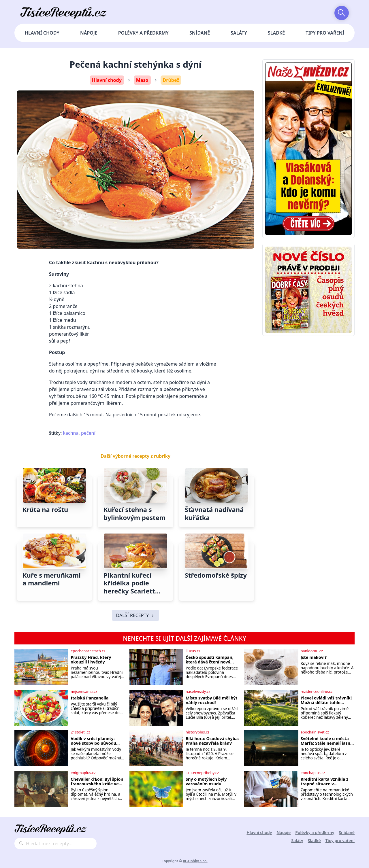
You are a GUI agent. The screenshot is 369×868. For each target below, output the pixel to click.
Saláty (239, 33)
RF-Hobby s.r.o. (195, 861)
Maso (142, 80)
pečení (88, 433)
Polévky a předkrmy (143, 33)
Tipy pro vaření (325, 33)
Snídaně (200, 33)
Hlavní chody (42, 33)
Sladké (276, 33)
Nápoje (89, 33)
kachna (71, 433)
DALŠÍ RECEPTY (136, 615)
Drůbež (171, 80)
